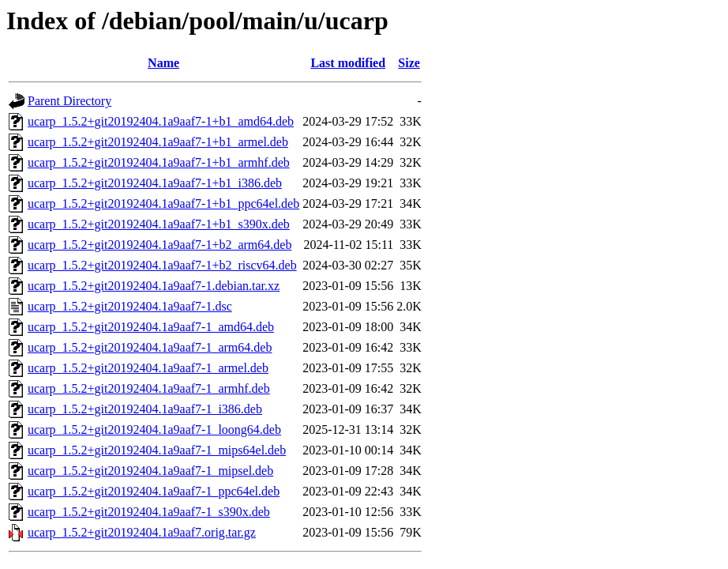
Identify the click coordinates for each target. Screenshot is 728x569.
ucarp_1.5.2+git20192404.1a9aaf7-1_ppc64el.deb (154, 491)
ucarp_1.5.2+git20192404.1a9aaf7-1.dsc (130, 306)
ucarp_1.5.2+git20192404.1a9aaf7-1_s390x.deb (149, 512)
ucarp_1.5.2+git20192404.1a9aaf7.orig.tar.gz (142, 532)
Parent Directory (69, 101)
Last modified (348, 63)
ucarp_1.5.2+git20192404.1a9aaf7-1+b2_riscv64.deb (162, 265)
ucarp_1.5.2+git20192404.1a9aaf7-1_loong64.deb (154, 430)
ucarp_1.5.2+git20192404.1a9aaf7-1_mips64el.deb (157, 450)
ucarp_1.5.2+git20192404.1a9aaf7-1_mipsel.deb (150, 471)
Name (163, 63)
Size (409, 63)
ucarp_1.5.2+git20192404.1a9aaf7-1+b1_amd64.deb (161, 121)
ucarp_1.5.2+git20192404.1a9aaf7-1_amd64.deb (151, 327)
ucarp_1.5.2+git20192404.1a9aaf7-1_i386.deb (145, 409)
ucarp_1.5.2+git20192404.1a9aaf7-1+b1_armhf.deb (159, 162)
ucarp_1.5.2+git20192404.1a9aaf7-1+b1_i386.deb (155, 183)
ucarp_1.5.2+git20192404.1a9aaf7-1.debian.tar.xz (154, 286)
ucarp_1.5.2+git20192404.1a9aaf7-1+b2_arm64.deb (159, 245)
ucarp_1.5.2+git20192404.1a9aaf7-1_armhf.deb (149, 388)
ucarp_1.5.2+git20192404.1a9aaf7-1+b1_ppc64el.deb (163, 203)
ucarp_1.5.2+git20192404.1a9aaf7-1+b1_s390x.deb (159, 224)
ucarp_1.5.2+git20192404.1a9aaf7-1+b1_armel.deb (158, 142)
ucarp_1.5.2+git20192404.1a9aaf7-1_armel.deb (148, 368)
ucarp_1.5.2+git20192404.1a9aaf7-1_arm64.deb (150, 347)
